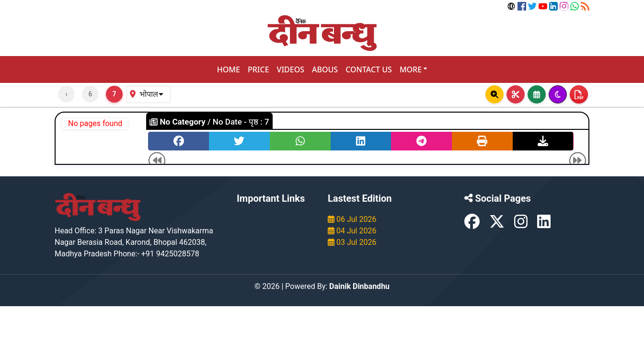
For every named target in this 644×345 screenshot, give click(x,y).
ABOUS (325, 69)
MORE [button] (413, 69)
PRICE (259, 69)
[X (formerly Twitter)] (498, 224)
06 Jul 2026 (352, 219)
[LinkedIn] (544, 224)
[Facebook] (473, 224)
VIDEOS (291, 69)
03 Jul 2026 (352, 242)
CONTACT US (369, 69)
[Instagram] (522, 224)
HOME (229, 69)
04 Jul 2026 (352, 231)
